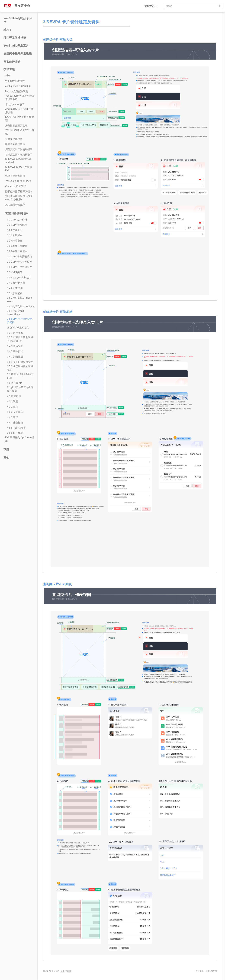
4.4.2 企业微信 (15, 422)
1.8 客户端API (15, 383)
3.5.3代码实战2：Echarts (21, 307)
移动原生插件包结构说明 (19, 155)
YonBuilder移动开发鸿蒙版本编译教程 (20, 97)
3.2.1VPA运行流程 (17, 225)
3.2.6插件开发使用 (17, 251)
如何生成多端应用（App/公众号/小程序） (19, 198)
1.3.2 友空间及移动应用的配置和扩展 (20, 339)
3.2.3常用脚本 (15, 235)
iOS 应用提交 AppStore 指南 (20, 439)
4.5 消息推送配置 (16, 428)
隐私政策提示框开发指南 (19, 191)
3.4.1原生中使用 (16, 283)
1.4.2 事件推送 (15, 351)
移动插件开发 (12, 61)
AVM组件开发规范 (15, 205)
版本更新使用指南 (15, 144)
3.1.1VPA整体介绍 (17, 220)
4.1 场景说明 (14, 396)
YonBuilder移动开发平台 (18, 20)
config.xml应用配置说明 (18, 86)
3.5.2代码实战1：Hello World (19, 299)
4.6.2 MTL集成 (15, 433)
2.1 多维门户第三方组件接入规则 (20, 389)
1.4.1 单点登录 (15, 346)
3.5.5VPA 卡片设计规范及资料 (20, 321)
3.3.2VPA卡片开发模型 (20, 262)
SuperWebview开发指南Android (18, 161)
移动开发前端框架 (15, 38)
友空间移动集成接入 (18, 328)
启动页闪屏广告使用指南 (19, 149)
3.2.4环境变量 (15, 241)
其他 (6, 458)
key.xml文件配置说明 (17, 91)
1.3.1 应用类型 (15, 333)
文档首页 (152, 6)
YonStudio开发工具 (16, 46)
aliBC (8, 76)
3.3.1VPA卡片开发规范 (20, 256)
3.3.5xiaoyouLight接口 (19, 278)
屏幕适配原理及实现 (16, 126)
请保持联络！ (67, 971)
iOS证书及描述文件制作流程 (20, 119)
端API (7, 30)
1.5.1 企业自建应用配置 (20, 362)
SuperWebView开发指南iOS (19, 169)
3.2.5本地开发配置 (17, 246)
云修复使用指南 (14, 139)
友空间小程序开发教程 (18, 53)
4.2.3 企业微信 (15, 412)
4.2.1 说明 (13, 401)
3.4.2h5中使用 (15, 288)
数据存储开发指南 (15, 176)
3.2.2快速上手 (15, 230)
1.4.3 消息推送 (15, 357)
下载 (6, 450)
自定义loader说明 (15, 105)
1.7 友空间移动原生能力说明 (20, 376)
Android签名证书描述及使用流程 (19, 111)
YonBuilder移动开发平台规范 (20, 132)
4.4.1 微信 (13, 417)
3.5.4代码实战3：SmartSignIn (17, 313)
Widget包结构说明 (15, 81)
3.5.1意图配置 (15, 293)
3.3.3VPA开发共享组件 (20, 267)
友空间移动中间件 (17, 213)
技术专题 (9, 69)
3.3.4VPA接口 (15, 272)
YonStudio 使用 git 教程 (18, 181)
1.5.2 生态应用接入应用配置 (20, 368)
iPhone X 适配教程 (16, 186)
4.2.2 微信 (13, 407)
